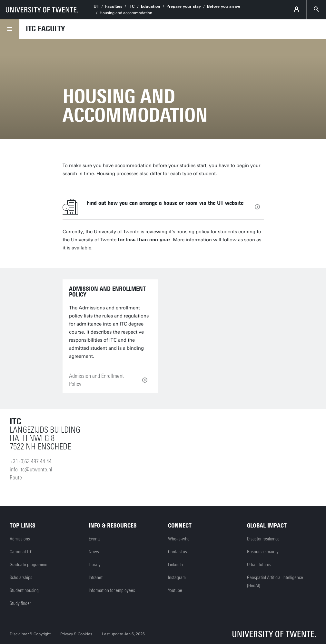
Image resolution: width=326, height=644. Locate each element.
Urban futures (259, 565)
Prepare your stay (184, 6)
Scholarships (21, 578)
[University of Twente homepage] (42, 10)
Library (95, 565)
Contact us (178, 552)
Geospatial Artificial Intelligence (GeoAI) (275, 582)
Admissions (20, 539)
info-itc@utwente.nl (31, 469)
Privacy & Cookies (76, 634)
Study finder (20, 603)
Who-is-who (179, 539)
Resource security (263, 552)
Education (151, 6)
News (94, 552)
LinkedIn (175, 565)
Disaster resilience (263, 539)
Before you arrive (224, 6)
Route (16, 478)
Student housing (24, 590)
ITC (132, 6)
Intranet (96, 578)
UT (96, 6)
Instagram (177, 578)
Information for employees (112, 590)
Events (95, 539)
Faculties (114, 6)
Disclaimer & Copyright (30, 634)
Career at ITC (21, 552)
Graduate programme (29, 565)
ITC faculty (45, 29)
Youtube (175, 590)
